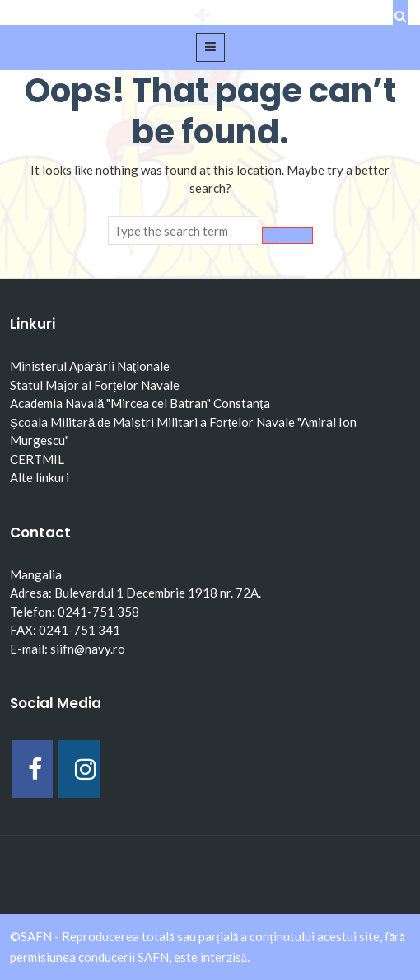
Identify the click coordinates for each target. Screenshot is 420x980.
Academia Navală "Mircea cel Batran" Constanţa (140, 403)
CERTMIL (37, 459)
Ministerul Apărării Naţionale (90, 366)
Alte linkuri (40, 477)
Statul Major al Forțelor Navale (95, 385)
